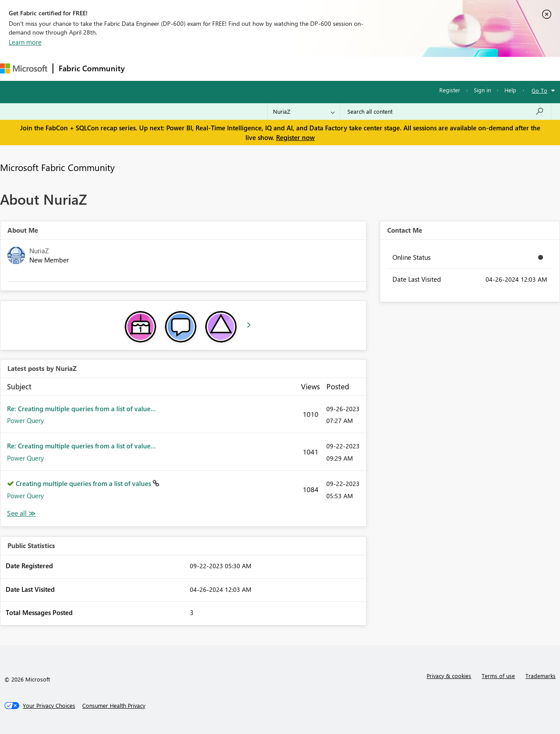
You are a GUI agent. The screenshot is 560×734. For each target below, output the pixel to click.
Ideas (219, 68)
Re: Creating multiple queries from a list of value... (81, 409)
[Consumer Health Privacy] (114, 706)
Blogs (297, 68)
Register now (295, 137)
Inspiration (183, 68)
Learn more (25, 42)
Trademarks (541, 676)
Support (368, 68)
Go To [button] (539, 90)
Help (510, 90)
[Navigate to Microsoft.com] (24, 68)
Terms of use (498, 676)
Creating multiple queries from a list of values (84, 483)
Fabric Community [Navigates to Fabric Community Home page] (92, 68)
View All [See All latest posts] (21, 513)
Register (450, 90)
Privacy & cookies (449, 676)
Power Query (25, 420)
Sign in (482, 90)
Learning (331, 68)
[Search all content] (446, 112)
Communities (258, 68)
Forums (145, 68)
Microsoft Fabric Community (57, 167)
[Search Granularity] (304, 112)
